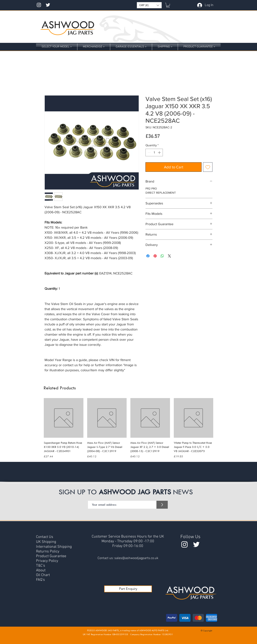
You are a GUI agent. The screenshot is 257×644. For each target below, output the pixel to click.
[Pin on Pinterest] (155, 256)
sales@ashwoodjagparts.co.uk (136, 558)
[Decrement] (149, 153)
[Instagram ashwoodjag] (39, 5)
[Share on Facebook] (148, 256)
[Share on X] (169, 256)
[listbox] (149, 5)
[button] (149, 5)
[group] (128, 428)
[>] (162, 505)
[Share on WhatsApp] (162, 256)
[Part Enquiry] (128, 589)
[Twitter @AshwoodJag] (48, 5)
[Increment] (160, 153)
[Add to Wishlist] (208, 167)
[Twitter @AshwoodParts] (196, 544)
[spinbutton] (154, 153)
